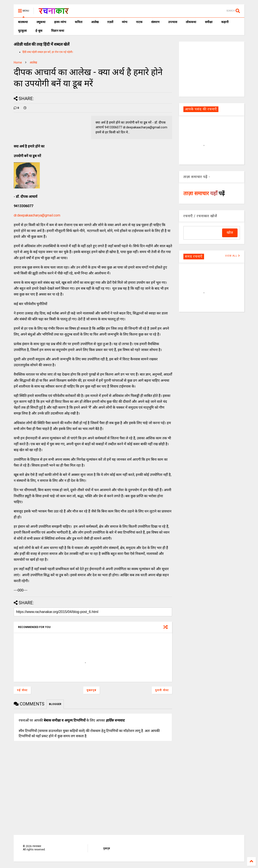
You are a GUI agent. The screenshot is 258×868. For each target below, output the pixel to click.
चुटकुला (22, 31)
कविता (79, 22)
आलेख (95, 22)
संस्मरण (155, 22)
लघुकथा (41, 22)
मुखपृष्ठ (106, 848)
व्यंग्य (125, 22)
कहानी (225, 22)
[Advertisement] (212, 69)
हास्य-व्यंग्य (60, 22)
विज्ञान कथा (58, 31)
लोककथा (191, 22)
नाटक (139, 22)
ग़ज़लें (110, 22)
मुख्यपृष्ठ (91, 690)
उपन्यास (173, 22)
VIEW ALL (233, 256)
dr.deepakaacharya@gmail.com (37, 215)
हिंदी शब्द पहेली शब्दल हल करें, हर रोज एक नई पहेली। (48, 52)
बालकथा (23, 22)
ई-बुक (39, 31)
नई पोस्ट (22, 690)
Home (18, 62)
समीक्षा (209, 22)
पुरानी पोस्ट (162, 690)
